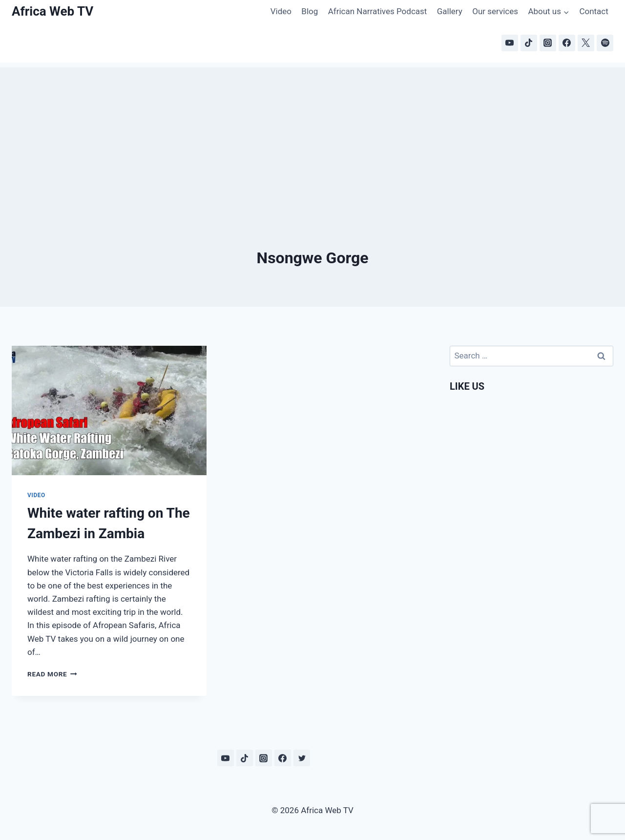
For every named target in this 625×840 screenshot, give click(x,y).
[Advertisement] (312, 136)
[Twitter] (302, 758)
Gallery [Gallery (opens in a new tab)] (450, 11)
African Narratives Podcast (378, 11)
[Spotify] (605, 43)
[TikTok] (529, 43)
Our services (495, 11)
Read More (52, 674)
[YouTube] (510, 43)
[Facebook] (567, 43)
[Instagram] (548, 43)
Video (281, 11)
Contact (594, 11)
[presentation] (109, 411)
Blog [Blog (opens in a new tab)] (310, 11)
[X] (586, 43)
